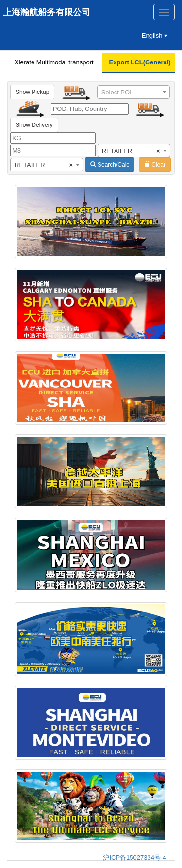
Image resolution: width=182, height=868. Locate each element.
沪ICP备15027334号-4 (134, 858)
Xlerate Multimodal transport (54, 62)
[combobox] (133, 92)
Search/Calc (110, 165)
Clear (155, 165)
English (155, 36)
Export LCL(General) (140, 62)
